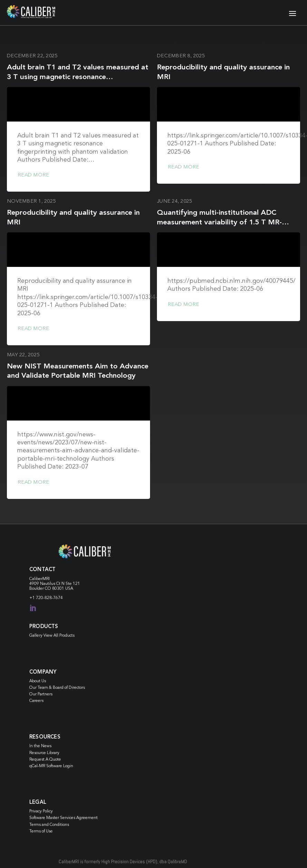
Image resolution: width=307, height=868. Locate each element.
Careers (36, 701)
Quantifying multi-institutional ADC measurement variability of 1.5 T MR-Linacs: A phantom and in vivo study (219, 222)
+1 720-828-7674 (46, 598)
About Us (38, 681)
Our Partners (41, 694)
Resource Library (44, 753)
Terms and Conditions (49, 825)
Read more (33, 175)
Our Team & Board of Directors (57, 688)
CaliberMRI (39, 579)
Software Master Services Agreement (63, 818)
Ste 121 (73, 584)
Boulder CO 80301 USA (51, 589)
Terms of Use (41, 831)
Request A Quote (45, 760)
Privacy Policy (41, 811)
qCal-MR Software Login (51, 766)
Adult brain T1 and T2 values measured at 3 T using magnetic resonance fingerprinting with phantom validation (78, 77)
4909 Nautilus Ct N (47, 584)
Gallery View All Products (52, 636)
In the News (40, 746)
